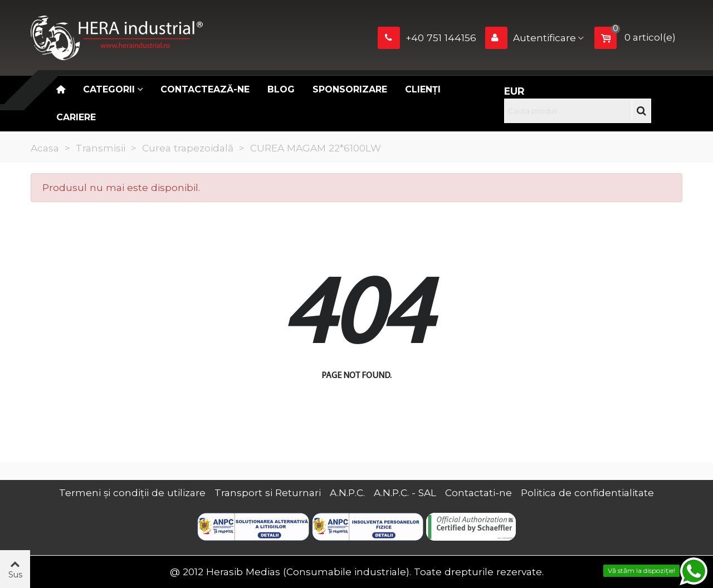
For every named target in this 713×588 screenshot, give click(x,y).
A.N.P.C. (347, 493)
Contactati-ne (478, 493)
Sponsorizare (350, 89)
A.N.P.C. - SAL (405, 493)
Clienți (423, 89)
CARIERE (76, 117)
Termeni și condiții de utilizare (132, 493)
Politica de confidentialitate (587, 493)
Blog (281, 89)
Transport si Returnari (268, 493)
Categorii (109, 89)
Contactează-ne (205, 89)
